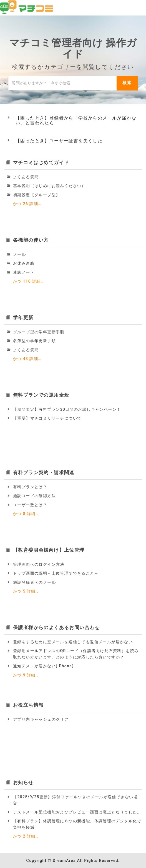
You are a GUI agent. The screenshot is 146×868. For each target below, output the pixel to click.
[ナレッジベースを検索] (63, 83)
